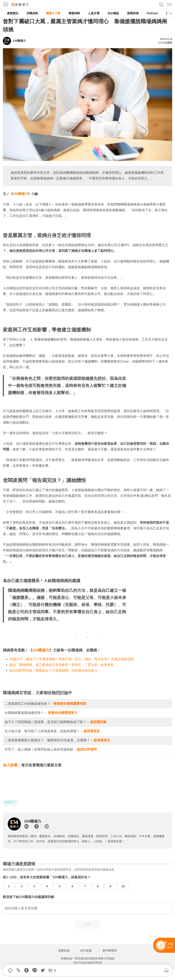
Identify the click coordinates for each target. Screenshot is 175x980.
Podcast (152, 13)
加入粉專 (10, 765)
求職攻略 (32, 13)
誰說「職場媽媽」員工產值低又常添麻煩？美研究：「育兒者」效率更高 (62, 665)
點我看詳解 (98, 722)
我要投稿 (64, 951)
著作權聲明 (110, 951)
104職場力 (20, 194)
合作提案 (86, 951)
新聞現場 (133, 13)
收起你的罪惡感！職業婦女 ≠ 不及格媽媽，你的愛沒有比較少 (54, 670)
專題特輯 (74, 13)
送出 (88, 925)
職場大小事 (53, 13)
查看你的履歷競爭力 (63, 713)
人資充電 (94, 13)
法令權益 (113, 13)
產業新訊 (13, 13)
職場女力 (10, 802)
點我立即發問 (87, 749)
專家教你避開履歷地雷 (70, 704)
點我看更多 (92, 731)
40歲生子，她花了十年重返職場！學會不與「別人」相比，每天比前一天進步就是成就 (72, 659)
